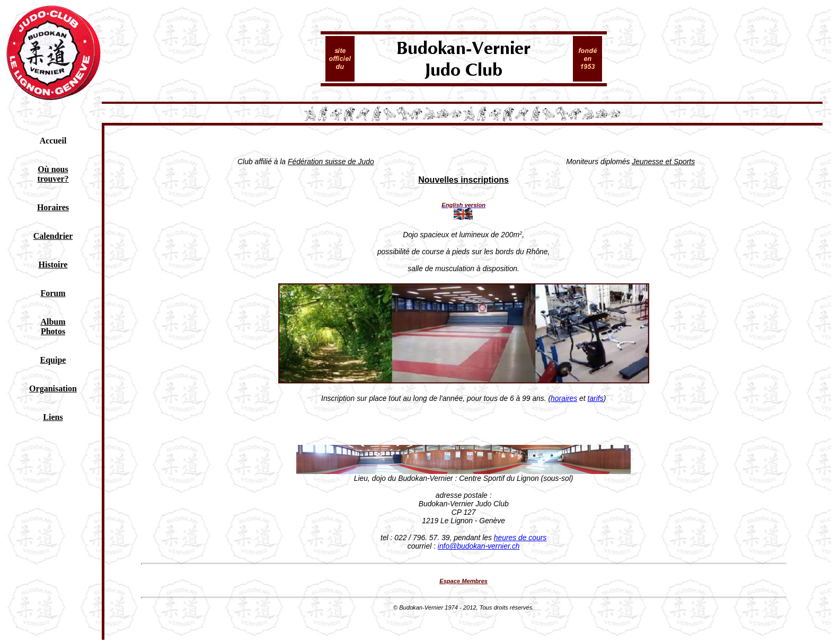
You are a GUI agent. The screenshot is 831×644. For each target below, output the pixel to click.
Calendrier (53, 236)
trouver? (53, 179)
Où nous (53, 169)
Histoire (53, 265)
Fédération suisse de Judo (331, 162)
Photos (53, 331)
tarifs (596, 398)
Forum (53, 293)
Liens (53, 417)
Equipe (53, 360)
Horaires (53, 207)
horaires (564, 398)
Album (53, 322)
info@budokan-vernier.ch (479, 546)
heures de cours (520, 538)
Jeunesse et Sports (663, 162)
